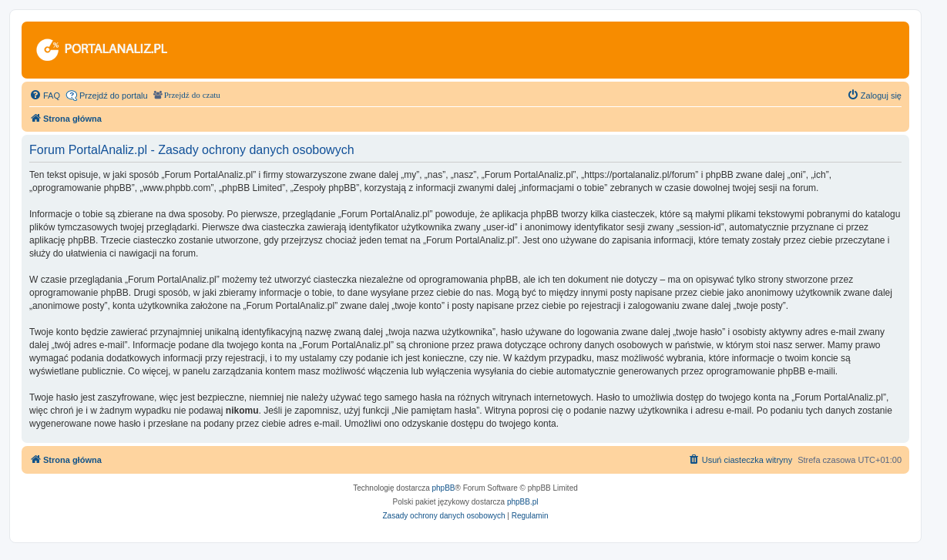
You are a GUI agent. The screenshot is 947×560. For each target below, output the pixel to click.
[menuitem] (45, 96)
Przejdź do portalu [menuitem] (114, 96)
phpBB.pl (523, 502)
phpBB (444, 488)
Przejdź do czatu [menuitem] (192, 95)
